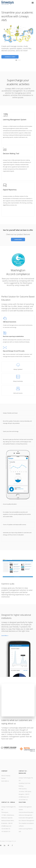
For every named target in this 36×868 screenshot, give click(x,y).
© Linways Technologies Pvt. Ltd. (8, 841)
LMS (20, 831)
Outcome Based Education (26, 812)
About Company (6, 776)
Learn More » (5, 636)
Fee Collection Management (26, 821)
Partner (3, 778)
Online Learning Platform (26, 829)
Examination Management (26, 818)
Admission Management (25, 815)
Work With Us (5, 781)
